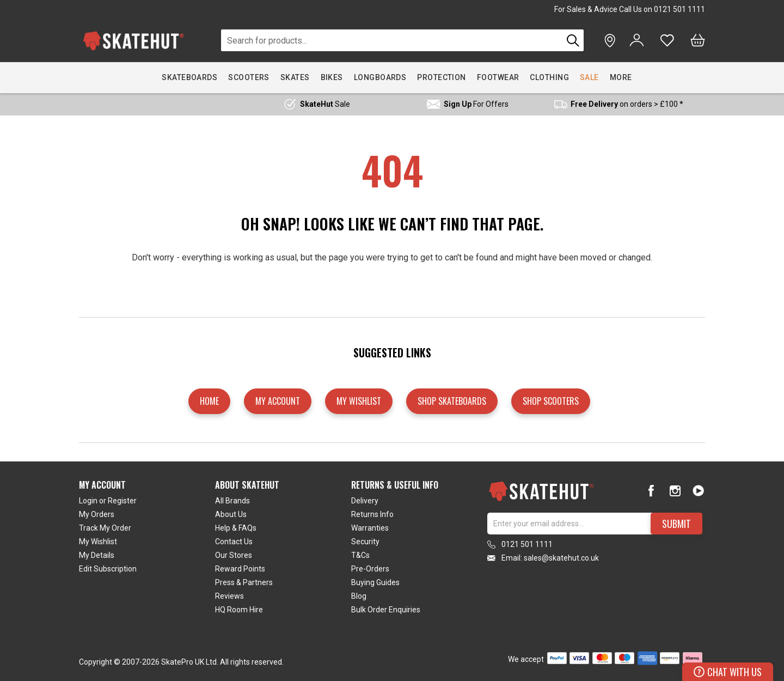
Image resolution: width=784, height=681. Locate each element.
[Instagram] (675, 491)
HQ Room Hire (239, 610)
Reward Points (240, 569)
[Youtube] (698, 491)
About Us (231, 514)
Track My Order (105, 528)
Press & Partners (244, 582)
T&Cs (360, 555)
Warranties (370, 528)
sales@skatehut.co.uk (561, 558)
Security (365, 542)
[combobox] (392, 40)
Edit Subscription (108, 569)
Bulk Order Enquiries (386, 610)
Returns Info (372, 514)
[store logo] (133, 41)
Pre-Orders (370, 569)
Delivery (365, 501)
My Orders (97, 514)
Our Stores (234, 555)
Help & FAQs (236, 528)
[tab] (147, 549)
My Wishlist (98, 542)
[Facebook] (651, 491)
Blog (359, 596)
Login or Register (108, 501)
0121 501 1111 (679, 9)
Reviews (229, 596)
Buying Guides (375, 582)
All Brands (232, 501)
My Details (97, 555)
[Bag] (698, 40)
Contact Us (234, 542)
